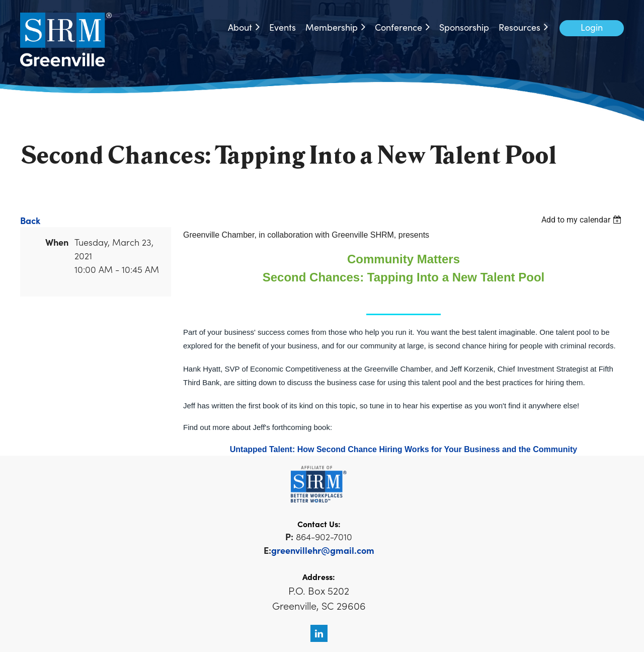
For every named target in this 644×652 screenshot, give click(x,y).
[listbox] (583, 220)
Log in (592, 28)
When (57, 242)
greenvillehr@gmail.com (323, 550)
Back (30, 220)
